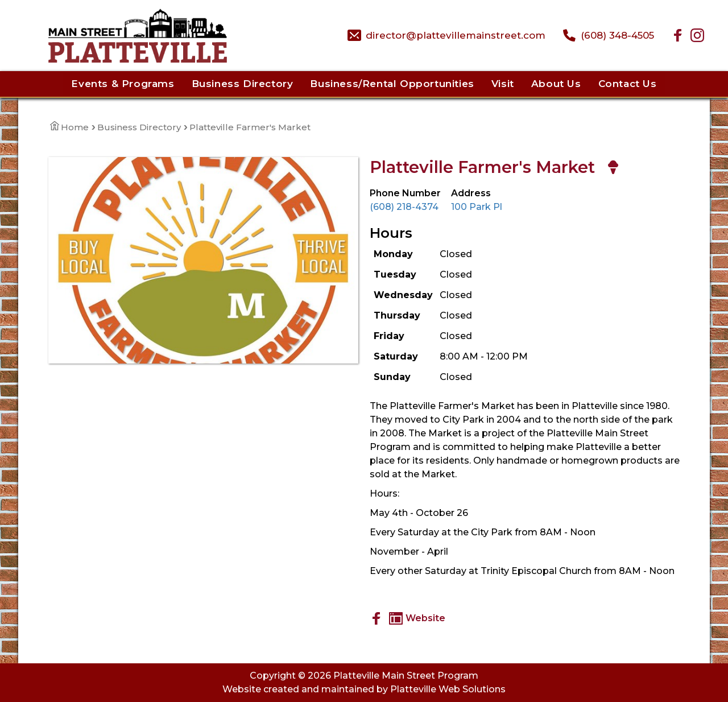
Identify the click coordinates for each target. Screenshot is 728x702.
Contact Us (628, 84)
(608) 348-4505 (617, 35)
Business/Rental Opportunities (392, 84)
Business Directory (243, 84)
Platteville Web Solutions (448, 689)
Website (417, 618)
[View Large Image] (203, 260)
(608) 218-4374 (404, 207)
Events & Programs (123, 84)
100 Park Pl (477, 207)
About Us (556, 84)
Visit (503, 84)
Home (69, 127)
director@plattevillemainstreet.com (456, 35)
